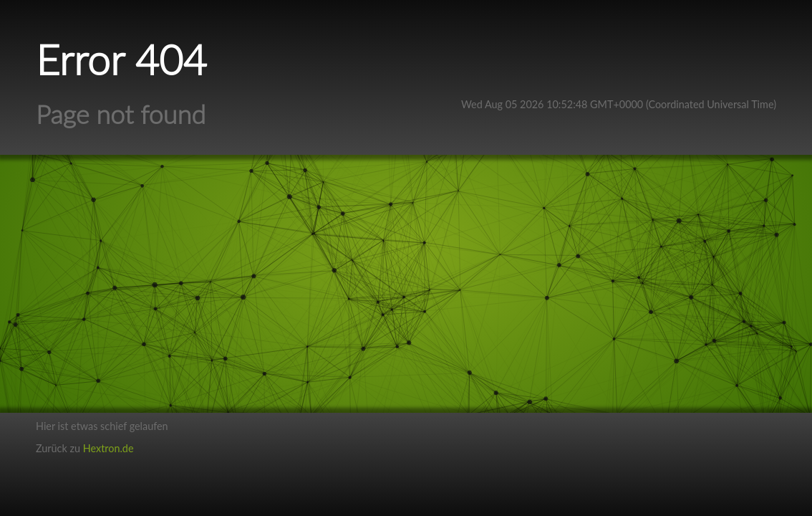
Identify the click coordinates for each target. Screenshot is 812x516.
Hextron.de (108, 448)
